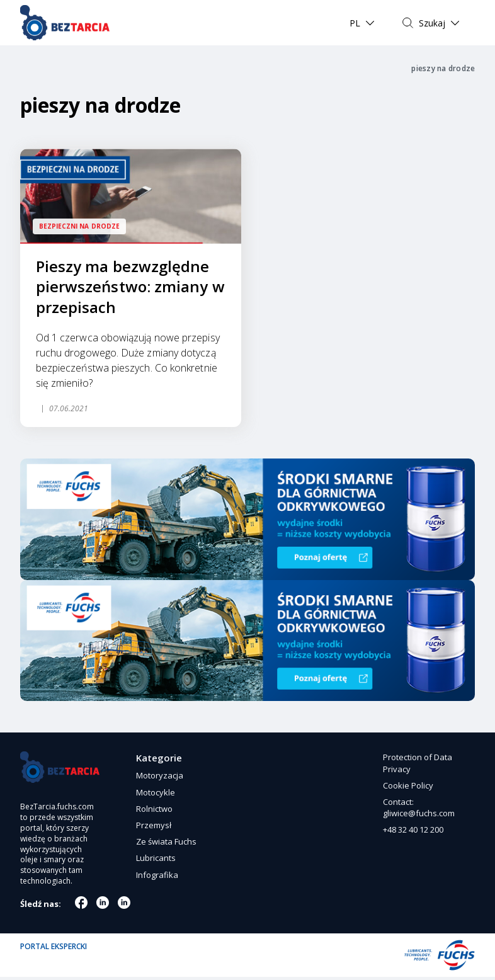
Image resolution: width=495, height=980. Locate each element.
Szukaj (432, 23)
